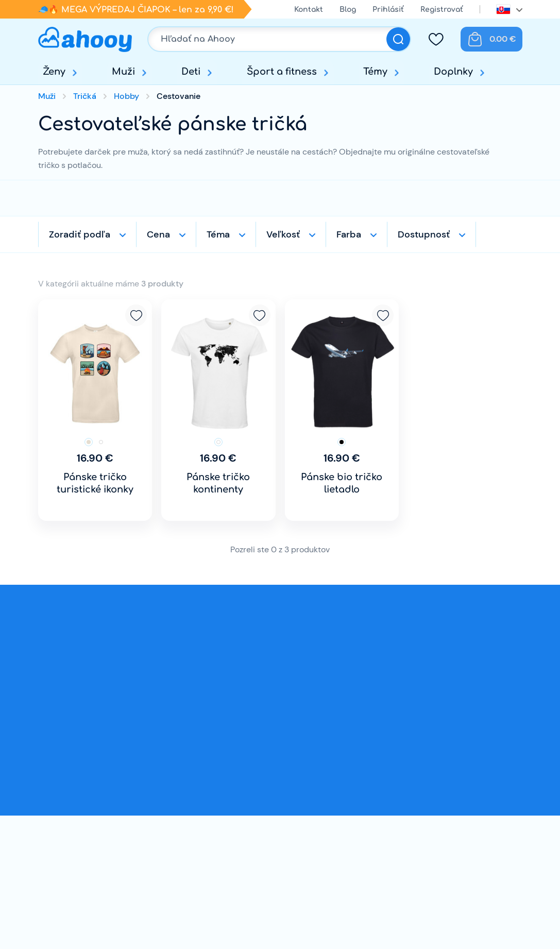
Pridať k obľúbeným (136, 315)
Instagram (467, 818)
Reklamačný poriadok (255, 822)
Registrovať (442, 10)
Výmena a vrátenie (249, 789)
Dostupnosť (424, 234)
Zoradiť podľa (80, 234)
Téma (218, 234)
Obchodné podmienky (256, 806)
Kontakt (309, 10)
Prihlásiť (388, 10)
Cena (158, 234)
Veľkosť (283, 234)
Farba (349, 234)
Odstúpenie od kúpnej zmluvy (270, 838)
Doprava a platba (246, 773)
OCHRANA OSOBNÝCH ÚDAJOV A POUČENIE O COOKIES (259, 869)
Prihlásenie (377, 806)
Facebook (435, 818)
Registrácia (378, 822)
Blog (348, 10)
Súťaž (223, 900)
